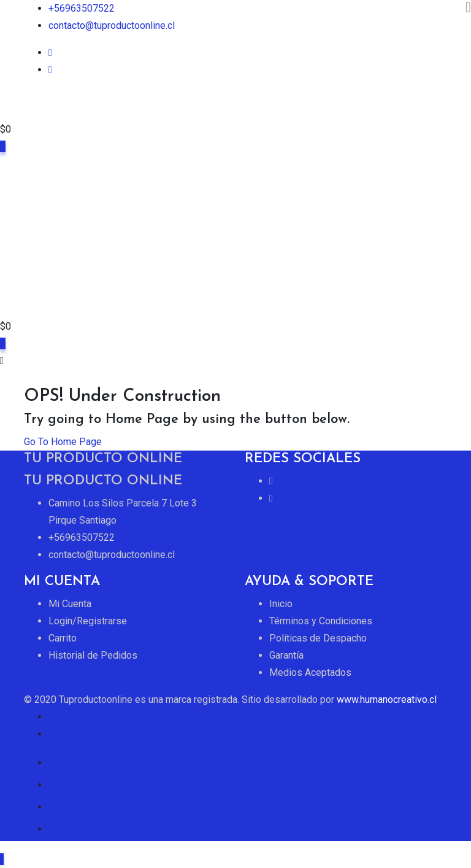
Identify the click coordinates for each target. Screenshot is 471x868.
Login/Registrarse (88, 621)
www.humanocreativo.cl (387, 699)
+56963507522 (82, 8)
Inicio (281, 604)
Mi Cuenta (70, 604)
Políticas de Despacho (318, 638)
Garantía (286, 655)
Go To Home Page (63, 442)
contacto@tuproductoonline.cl (112, 25)
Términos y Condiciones (321, 621)
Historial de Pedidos (93, 655)
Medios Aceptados (310, 672)
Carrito (63, 638)
